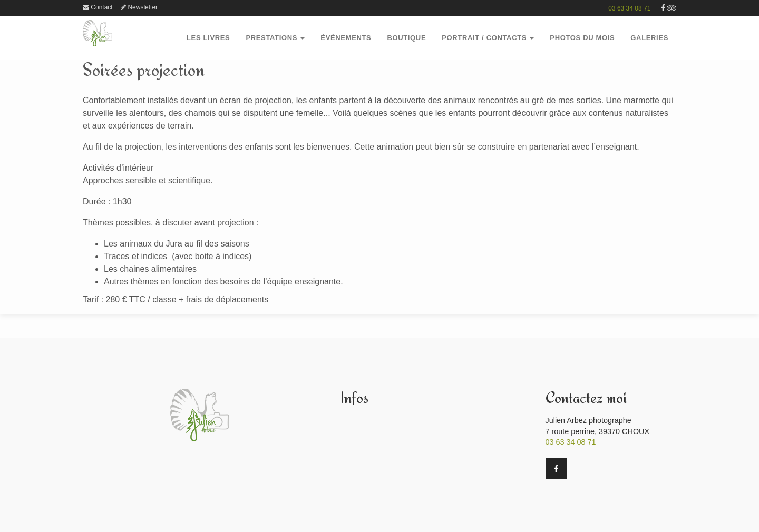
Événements (346, 38)
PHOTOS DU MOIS (582, 38)
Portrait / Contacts (488, 38)
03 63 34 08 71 (629, 8)
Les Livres (208, 38)
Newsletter (139, 7)
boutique (406, 38)
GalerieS (649, 38)
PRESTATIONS (275, 38)
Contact (98, 7)
